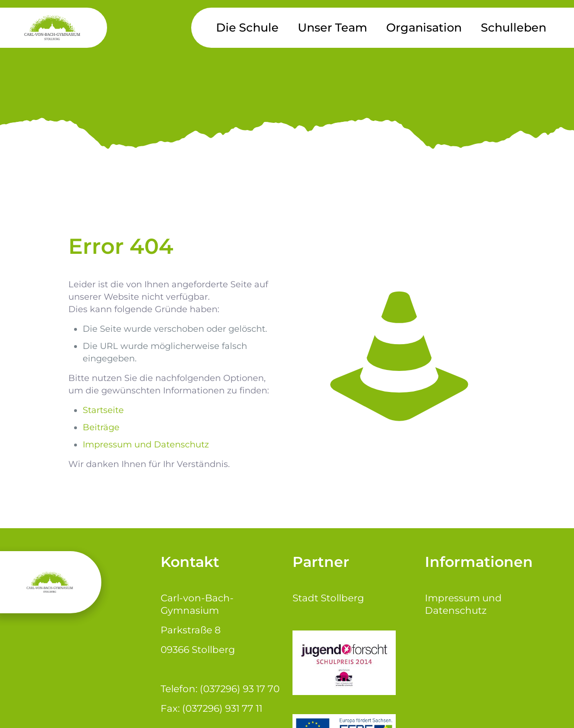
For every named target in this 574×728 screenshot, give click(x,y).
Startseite (103, 410)
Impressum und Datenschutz (146, 445)
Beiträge (101, 427)
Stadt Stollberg (328, 598)
